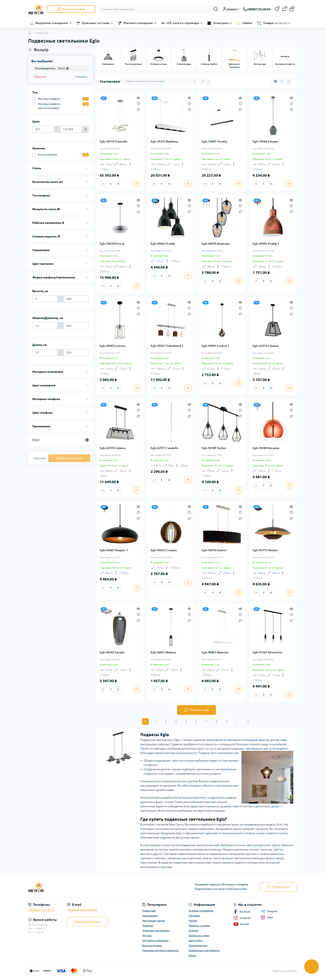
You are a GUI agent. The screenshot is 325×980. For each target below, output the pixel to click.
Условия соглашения (201, 911)
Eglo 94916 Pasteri (214, 550)
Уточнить (81, 77)
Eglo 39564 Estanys (265, 141)
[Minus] (103, 184)
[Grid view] (275, 81)
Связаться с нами (199, 935)
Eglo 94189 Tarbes (214, 448)
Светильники (150, 916)
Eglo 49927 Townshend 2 (167, 346)
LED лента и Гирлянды (155, 940)
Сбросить (40, 77)
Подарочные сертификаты (204, 950)
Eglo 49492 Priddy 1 (266, 244)
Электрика (221, 23)
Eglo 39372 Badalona (164, 141)
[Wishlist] (138, 103)
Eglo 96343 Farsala (112, 652)
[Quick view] (138, 98)
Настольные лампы (154, 921)
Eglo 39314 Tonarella (113, 141)
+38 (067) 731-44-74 (41, 910)
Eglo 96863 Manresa (215, 652)
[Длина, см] (45, 353)
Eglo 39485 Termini (214, 141)
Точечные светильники (156, 930)
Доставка (194, 916)
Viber (267, 918)
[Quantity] (111, 184)
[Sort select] (160, 81)
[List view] (282, 81)
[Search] (216, 9)
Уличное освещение (138, 23)
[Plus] (118, 184)
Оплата (193, 921)
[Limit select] (205, 81)
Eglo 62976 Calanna (113, 448)
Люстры (147, 935)
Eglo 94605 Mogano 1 (114, 550)
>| (247, 721)
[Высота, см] (45, 299)
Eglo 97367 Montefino (267, 652)
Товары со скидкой (277, 23)
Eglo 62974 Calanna (266, 346)
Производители (198, 945)
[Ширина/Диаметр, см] (45, 326)
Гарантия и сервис (199, 925)
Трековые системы (96, 23)
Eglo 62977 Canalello (164, 448)
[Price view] (289, 81)
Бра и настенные (152, 945)
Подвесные (149, 911)
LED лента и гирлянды (183, 23)
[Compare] (138, 109)
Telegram (269, 911)
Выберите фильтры (69, 458)
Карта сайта (196, 940)
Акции (192, 955)
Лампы (247, 23)
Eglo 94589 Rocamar (266, 448)
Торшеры (148, 925)
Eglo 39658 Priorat (112, 244)
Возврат (193, 930)
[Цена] (43, 129)
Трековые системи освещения (160, 950)
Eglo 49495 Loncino (113, 346)
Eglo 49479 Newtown (216, 244)
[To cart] (137, 184)
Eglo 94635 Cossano (164, 550)
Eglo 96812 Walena (163, 652)
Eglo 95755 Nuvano (265, 550)
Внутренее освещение (52, 23)
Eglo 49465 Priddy (163, 244)
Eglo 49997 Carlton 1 (215, 346)
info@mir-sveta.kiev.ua (82, 910)
